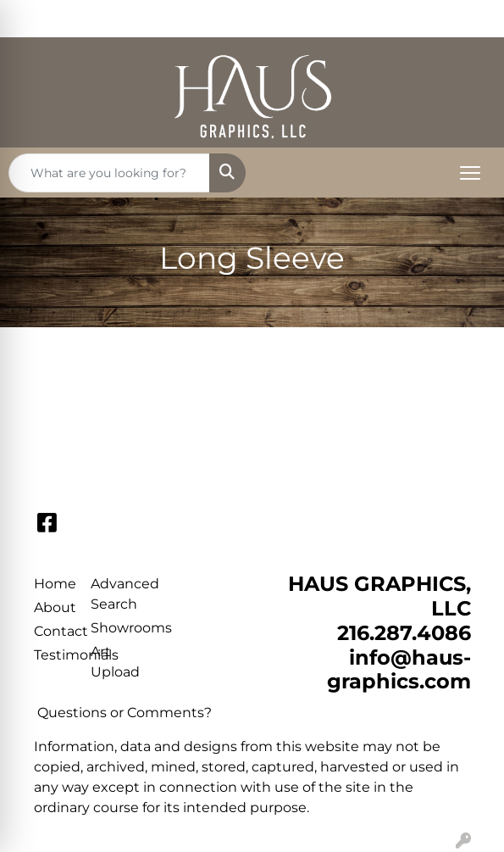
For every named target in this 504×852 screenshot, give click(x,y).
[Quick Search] (109, 173)
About (53, 607)
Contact (53, 631)
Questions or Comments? (125, 713)
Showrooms (109, 628)
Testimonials (53, 655)
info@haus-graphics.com (399, 670)
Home (53, 584)
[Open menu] (470, 173)
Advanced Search (109, 594)
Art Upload (109, 662)
